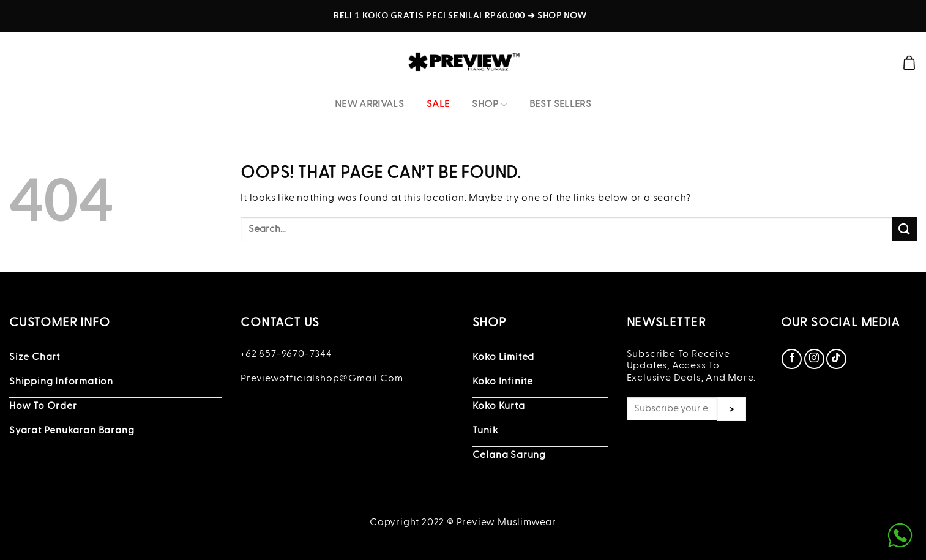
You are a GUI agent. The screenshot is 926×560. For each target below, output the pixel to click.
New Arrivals (369, 105)
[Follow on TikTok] (836, 359)
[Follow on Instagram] (814, 359)
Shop (489, 105)
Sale (438, 105)
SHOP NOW (562, 16)
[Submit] (905, 229)
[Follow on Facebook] (792, 359)
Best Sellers (560, 105)
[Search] (888, 63)
